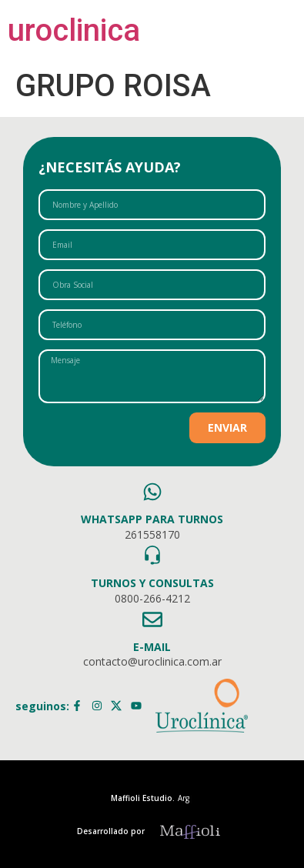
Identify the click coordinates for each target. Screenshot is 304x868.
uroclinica (74, 30)
